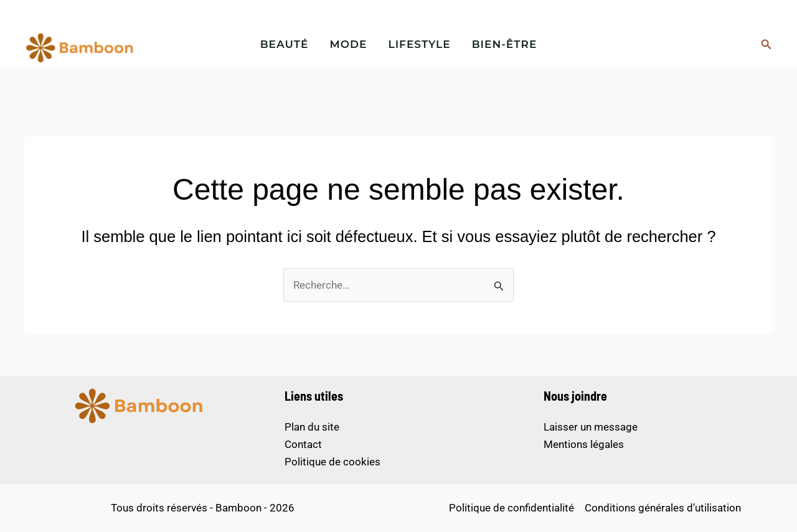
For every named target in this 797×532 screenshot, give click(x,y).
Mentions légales (584, 444)
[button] (766, 44)
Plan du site (312, 427)
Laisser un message (591, 427)
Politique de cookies (332, 462)
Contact (303, 444)
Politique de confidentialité (512, 508)
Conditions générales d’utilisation (663, 508)
